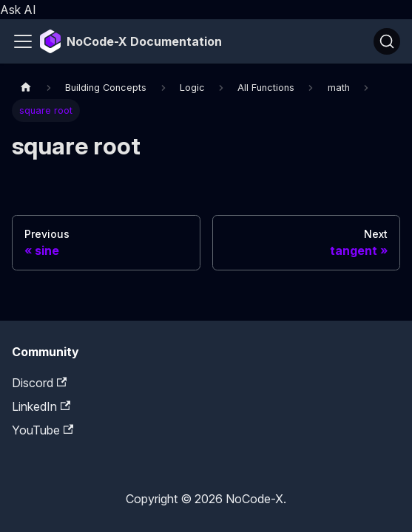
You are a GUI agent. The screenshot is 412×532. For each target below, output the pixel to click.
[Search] (387, 41)
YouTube (43, 430)
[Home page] (26, 87)
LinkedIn (41, 406)
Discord (39, 383)
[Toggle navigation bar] (23, 41)
